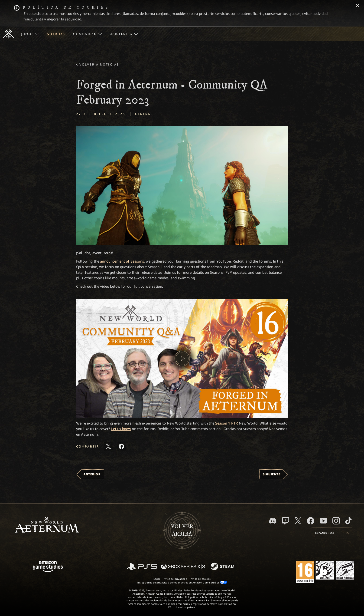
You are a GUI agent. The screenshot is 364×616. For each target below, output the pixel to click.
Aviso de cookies (201, 579)
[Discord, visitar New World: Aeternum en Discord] (273, 521)
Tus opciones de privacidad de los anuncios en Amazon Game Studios (182, 582)
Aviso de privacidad (175, 579)
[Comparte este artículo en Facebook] (121, 446)
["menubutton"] (30, 34)
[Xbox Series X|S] (183, 567)
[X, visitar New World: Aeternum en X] (298, 521)
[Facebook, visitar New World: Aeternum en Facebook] (311, 521)
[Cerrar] (357, 6)
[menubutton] (332, 533)
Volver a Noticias (99, 64)
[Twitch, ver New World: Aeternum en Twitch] (286, 521)
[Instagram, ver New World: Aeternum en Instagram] (336, 521)
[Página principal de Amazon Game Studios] (48, 567)
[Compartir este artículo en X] (108, 446)
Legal (157, 579)
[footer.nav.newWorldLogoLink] (47, 525)
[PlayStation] (142, 567)
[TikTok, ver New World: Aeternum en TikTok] (348, 521)
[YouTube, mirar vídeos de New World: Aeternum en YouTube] (323, 521)
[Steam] (223, 567)
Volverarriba (182, 530)
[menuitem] (30, 34)
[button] (182, 185)
